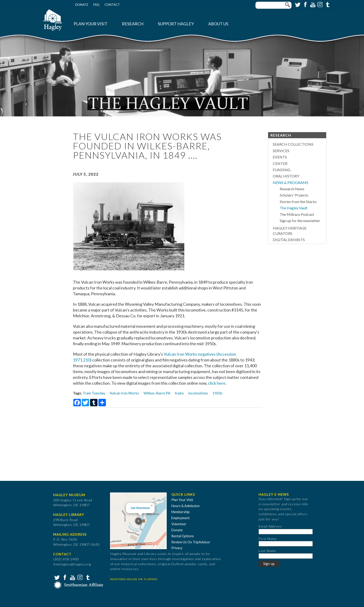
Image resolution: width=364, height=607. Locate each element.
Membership (180, 512)
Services (281, 151)
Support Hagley (176, 24)
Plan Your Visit (91, 24)
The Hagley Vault (294, 208)
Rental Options (183, 536)
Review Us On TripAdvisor (191, 542)
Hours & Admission (185, 506)
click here (217, 383)
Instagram (320, 4)
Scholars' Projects (294, 195)
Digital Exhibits (289, 240)
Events (280, 157)
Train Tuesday (94, 393)
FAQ (96, 5)
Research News (292, 189)
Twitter (297, 4)
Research (133, 24)
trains (179, 393)
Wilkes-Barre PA (157, 393)
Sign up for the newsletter (300, 221)
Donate (82, 5)
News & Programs (291, 182)
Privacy (177, 548)
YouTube (312, 4)
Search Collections (293, 144)
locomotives (198, 393)
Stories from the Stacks (298, 202)
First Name (268, 539)
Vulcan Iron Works (124, 393)
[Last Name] (286, 556)
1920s (217, 393)
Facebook (305, 4)
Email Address (270, 526)
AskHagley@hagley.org (72, 564)
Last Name (267, 551)
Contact (112, 5)
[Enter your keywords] (273, 5)
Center (280, 163)
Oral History (286, 176)
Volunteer (179, 524)
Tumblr (327, 4)
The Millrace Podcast (297, 214)
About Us (218, 24)
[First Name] (286, 544)
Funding (282, 170)
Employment (180, 518)
